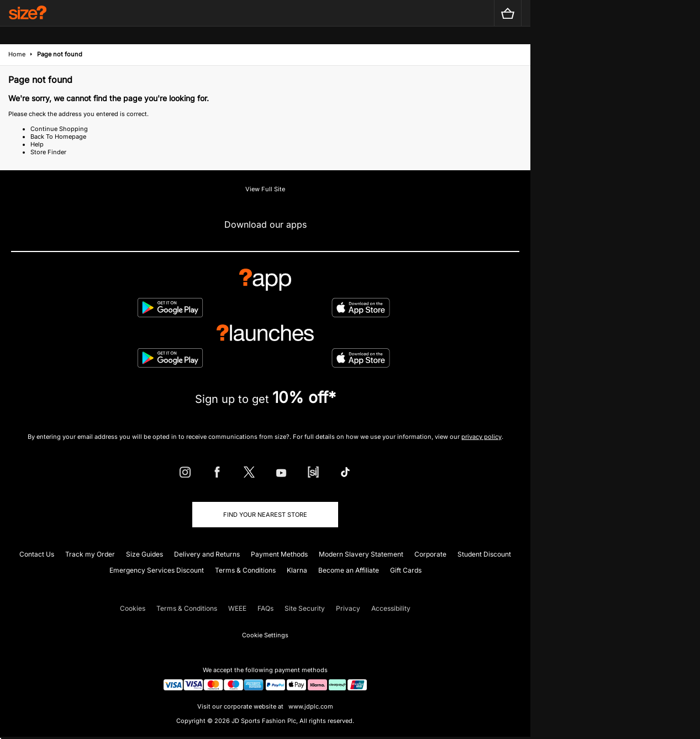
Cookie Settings (265, 635)
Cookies (133, 608)
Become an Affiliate (349, 570)
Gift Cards (406, 570)
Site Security (305, 608)
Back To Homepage (58, 137)
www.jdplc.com (310, 706)
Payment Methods (279, 554)
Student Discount (484, 554)
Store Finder (48, 152)
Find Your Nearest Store (265, 515)
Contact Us (37, 554)
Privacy (348, 608)
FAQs (265, 608)
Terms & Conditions (245, 570)
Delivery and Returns (207, 554)
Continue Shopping (59, 129)
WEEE (237, 608)
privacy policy (481, 437)
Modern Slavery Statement (361, 554)
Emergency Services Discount (157, 570)
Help (37, 144)
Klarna (297, 570)
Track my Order (90, 554)
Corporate (430, 554)
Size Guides (144, 554)
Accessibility (391, 608)
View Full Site (265, 189)
